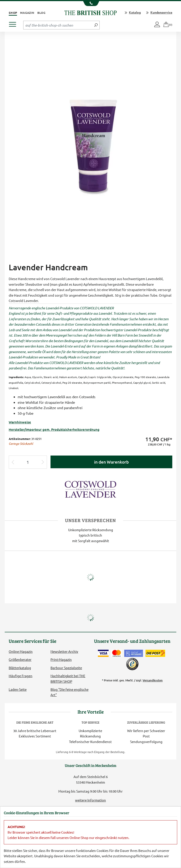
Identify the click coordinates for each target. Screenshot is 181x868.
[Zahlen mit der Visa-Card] (103, 653)
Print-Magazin (61, 659)
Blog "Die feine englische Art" (69, 692)
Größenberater (20, 659)
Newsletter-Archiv (64, 651)
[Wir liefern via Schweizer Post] (155, 653)
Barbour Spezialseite (66, 668)
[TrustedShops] (132, 664)
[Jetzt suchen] (96, 25)
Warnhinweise (20, 422)
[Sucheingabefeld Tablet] (58, 25)
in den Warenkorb (111, 462)
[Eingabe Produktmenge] (28, 462)
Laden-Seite (18, 689)
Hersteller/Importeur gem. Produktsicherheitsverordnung (54, 429)
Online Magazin (21, 651)
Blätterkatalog (20, 668)
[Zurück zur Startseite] (90, 12)
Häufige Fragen (21, 676)
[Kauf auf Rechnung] (134, 653)
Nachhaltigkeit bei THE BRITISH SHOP (68, 678)
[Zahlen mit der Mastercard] (116, 653)
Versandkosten (153, 680)
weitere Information (90, 800)
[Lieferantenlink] (90, 489)
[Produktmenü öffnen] (14, 23)
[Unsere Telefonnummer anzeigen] (91, 4)
